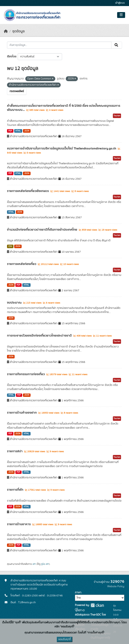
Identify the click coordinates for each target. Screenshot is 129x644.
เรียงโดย (12, 57)
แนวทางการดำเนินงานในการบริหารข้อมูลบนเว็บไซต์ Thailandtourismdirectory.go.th (62, 148)
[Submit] (117, 45)
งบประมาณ (15, 303)
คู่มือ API (45, 564)
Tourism (117, 116)
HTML (18, 131)
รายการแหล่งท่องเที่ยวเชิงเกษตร (28, 191)
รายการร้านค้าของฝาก (22, 413)
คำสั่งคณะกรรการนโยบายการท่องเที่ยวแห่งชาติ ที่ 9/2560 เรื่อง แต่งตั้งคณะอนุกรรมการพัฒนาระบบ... (64, 108)
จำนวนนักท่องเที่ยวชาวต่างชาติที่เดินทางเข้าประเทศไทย (43, 230)
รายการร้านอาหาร (19, 524)
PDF (10, 131)
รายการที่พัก (16, 490)
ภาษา (78, 592)
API (34, 564)
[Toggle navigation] (121, 15)
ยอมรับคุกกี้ (65, 639)
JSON (27, 131)
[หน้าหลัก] (6, 31)
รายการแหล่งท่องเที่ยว (22, 264)
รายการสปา (15, 451)
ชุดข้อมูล (18, 31)
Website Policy (116, 586)
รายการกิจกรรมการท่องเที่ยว (26, 374)
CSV (10, 246)
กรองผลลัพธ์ (17, 91)
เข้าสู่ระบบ (120, 3)
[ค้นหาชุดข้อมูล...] (59, 45)
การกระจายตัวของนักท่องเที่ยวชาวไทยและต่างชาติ (40, 336)
